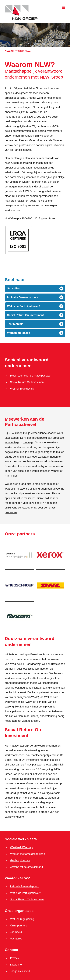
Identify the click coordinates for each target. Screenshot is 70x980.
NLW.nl (9, 51)
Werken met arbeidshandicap (28, 854)
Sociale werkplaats (21, 839)
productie (58, 438)
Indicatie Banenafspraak (24, 886)
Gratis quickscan (20, 860)
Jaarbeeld (16, 932)
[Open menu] (63, 7)
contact (22, 508)
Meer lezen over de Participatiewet (31, 376)
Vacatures (16, 939)
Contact (11, 950)
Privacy (15, 958)
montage (28, 443)
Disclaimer (16, 965)
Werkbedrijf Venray (21, 847)
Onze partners (19, 926)
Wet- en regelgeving (22, 389)
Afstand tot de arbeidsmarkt (27, 867)
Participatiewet (22, 150)
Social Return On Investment (27, 382)
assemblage (12, 443)
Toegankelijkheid (20, 971)
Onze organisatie (19, 911)
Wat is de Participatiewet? (25, 893)
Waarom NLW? (17, 878)
